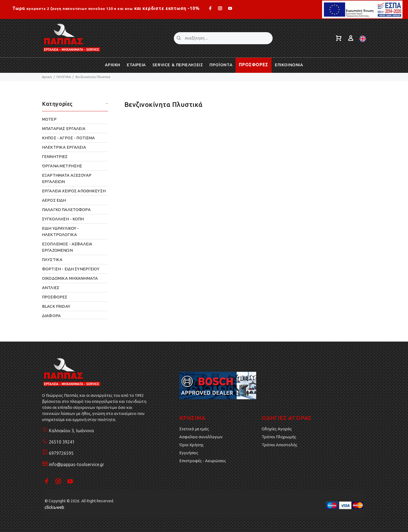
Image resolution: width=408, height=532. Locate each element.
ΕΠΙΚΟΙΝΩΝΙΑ (289, 65)
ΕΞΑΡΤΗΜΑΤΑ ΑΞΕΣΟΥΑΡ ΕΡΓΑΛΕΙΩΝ (67, 178)
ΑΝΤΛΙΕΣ (51, 288)
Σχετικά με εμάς (194, 429)
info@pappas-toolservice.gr (76, 464)
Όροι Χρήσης (192, 445)
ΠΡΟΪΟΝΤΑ (221, 65)
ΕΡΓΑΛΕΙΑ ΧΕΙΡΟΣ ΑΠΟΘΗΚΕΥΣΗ (74, 191)
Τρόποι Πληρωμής (279, 437)
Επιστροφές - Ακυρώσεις (203, 461)
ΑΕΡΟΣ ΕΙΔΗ (54, 200)
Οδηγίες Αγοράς (277, 429)
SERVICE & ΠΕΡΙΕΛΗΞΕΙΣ (178, 65)
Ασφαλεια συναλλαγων (201, 437)
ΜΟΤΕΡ (49, 119)
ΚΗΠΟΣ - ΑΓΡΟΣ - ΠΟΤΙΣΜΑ (68, 138)
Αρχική (47, 77)
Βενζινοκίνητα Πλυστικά (93, 77)
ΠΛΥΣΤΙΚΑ (64, 77)
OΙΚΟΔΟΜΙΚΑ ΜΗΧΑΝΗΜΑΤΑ (70, 278)
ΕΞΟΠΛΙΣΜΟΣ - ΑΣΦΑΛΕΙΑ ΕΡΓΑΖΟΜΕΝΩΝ (67, 247)
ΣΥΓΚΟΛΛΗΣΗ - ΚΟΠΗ (63, 219)
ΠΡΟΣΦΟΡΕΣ (254, 65)
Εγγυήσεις (189, 453)
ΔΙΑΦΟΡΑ (51, 316)
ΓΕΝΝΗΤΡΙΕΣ (55, 156)
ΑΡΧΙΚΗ (113, 65)
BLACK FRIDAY (56, 306)
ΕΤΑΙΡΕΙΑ (136, 65)
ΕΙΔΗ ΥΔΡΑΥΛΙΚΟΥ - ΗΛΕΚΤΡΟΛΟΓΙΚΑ (61, 231)
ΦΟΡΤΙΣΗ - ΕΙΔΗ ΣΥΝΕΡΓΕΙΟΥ (71, 269)
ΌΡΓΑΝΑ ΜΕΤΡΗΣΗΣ (62, 166)
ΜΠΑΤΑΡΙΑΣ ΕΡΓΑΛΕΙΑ (64, 128)
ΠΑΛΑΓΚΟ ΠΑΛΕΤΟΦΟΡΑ (66, 210)
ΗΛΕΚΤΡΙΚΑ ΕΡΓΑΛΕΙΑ (64, 147)
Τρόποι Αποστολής (280, 445)
